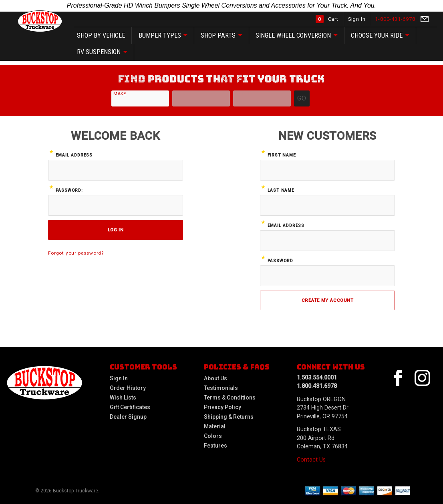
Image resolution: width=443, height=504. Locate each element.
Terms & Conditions (230, 398)
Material (215, 426)
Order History (128, 388)
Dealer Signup (128, 417)
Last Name (281, 190)
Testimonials (221, 388)
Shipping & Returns (229, 417)
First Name (282, 155)
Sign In (357, 19)
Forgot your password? (76, 253)
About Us (215, 378)
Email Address (74, 155)
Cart (328, 19)
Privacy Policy (223, 407)
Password (280, 261)
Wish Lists (123, 398)
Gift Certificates (130, 407)
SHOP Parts (221, 36)
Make (120, 94)
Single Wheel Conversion (297, 36)
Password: (69, 190)
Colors (213, 436)
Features (215, 446)
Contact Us (311, 460)
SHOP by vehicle (101, 35)
